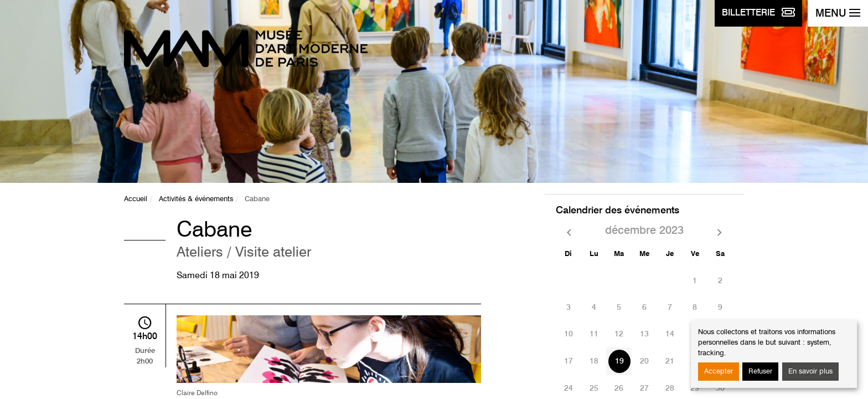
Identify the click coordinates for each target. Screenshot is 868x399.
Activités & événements (196, 199)
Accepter (719, 372)
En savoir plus (810, 372)
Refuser (760, 372)
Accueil (136, 199)
